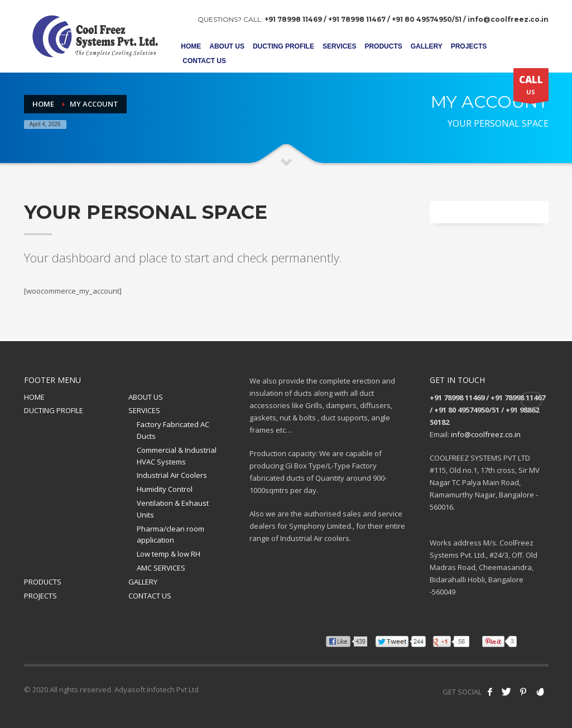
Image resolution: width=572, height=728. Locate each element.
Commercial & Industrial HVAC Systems (177, 456)
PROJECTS (40, 596)
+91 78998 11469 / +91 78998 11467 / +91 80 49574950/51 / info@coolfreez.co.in (407, 19)
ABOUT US (146, 397)
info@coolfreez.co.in (486, 434)
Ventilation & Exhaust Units (173, 509)
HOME (34, 397)
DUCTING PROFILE (54, 410)
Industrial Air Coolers (172, 475)
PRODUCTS (43, 582)
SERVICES (144, 410)
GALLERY (143, 582)
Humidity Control (165, 489)
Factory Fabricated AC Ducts (173, 430)
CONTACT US (150, 596)
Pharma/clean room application (170, 535)
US (531, 87)
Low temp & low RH (169, 554)
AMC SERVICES (161, 568)
